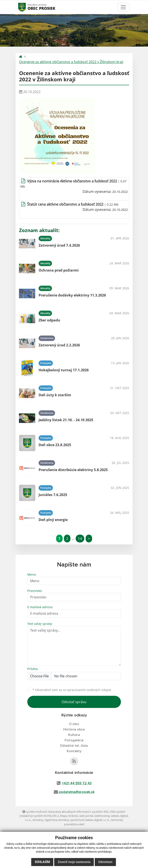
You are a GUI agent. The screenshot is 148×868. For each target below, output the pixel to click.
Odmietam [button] (105, 862)
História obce (74, 729)
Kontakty (74, 751)
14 (80, 538)
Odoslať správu (74, 702)
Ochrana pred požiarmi (59, 270)
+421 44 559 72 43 (77, 783)
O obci (74, 724)
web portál (86, 816)
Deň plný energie (53, 520)
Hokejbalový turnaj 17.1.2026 (64, 370)
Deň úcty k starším (55, 395)
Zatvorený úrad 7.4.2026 (59, 245)
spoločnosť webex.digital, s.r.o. (90, 820)
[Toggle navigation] (123, 7)
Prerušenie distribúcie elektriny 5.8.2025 (73, 470)
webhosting (102, 816)
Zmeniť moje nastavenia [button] (74, 862)
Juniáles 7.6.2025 (53, 495)
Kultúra (74, 735)
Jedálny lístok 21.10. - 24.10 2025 (66, 420)
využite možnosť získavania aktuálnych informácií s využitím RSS (65, 812)
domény (38, 820)
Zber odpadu (49, 320)
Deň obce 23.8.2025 (55, 445)
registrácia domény (57, 820)
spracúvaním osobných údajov (89, 690)
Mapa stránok (69, 816)
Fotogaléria (74, 740)
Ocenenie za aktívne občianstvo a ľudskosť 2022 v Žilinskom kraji (71, 62)
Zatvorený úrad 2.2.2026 (59, 345)
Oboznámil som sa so (72, 690)
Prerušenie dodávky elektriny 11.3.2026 (72, 295)
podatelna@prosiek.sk (77, 792)
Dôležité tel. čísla (74, 746)
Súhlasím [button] (42, 862)
